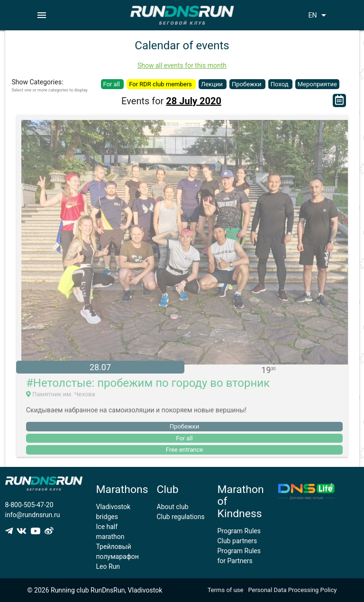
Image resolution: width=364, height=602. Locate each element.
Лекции (213, 84)
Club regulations (181, 517)
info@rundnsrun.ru (33, 515)
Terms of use (226, 590)
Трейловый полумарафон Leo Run (118, 556)
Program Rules (239, 531)
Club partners (237, 541)
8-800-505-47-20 (29, 505)
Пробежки (247, 84)
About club (173, 507)
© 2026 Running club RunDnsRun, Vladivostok (95, 590)
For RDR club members (161, 84)
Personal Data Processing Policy (292, 590)
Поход (280, 84)
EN (319, 15)
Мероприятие (317, 84)
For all (113, 84)
